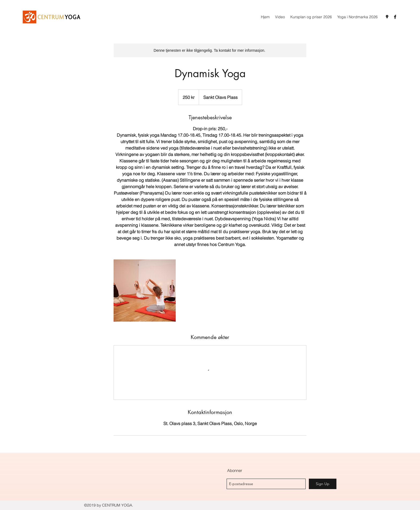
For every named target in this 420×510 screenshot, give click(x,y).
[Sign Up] (323, 484)
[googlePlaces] (387, 17)
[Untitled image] (145, 291)
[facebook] (395, 17)
